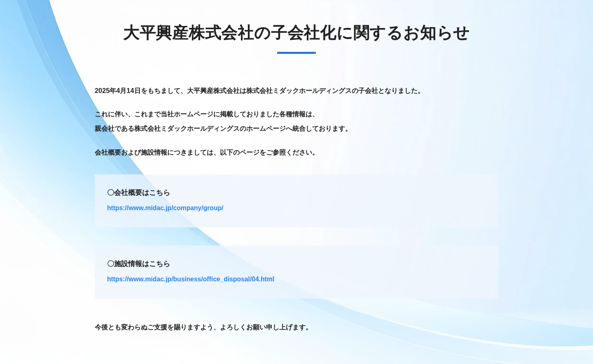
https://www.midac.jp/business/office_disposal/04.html (191, 279)
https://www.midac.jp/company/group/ (165, 208)
